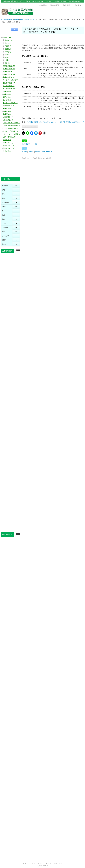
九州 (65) (8, 60)
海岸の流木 (66, 5)
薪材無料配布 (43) (9, 69)
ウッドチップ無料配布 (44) (12, 80)
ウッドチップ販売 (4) (10, 103)
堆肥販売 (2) (7, 97)
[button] (19, 250)
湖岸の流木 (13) (8, 148)
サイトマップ (41, 863)
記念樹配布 (26, 144)
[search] (5, 29)
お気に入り (77, 5)
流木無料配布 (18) (9, 66)
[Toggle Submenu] (16, 186)
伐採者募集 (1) (8, 117)
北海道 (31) (9, 40)
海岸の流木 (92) (8, 145)
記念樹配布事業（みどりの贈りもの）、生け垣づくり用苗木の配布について (55, 122)
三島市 (31, 152)
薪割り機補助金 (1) (9, 137)
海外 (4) (7, 63)
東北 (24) (8, 43)
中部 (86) (8, 49)
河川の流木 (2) (8, 151)
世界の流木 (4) (8, 143)
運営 (34, 863)
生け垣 (34, 144)
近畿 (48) (8, 52)
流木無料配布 (42, 5)
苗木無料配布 (47, 152)
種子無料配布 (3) (9, 86)
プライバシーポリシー (55, 863)
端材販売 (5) (7, 91)
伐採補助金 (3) (8, 120)
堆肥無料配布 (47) (9, 83)
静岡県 (38, 152)
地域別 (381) (7, 37)
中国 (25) (8, 55)
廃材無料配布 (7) (9, 77)
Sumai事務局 (47, 158)
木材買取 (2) (7, 109)
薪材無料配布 (55, 5)
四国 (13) (8, 57)
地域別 (24, 152)
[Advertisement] (73, 12)
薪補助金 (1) (7, 140)
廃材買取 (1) (7, 114)
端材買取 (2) (7, 111)
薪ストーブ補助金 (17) (11, 131)
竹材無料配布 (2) (9, 72)
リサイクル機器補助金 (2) (12, 128)
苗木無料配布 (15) (9, 89)
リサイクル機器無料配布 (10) (13, 123)
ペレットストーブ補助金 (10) (13, 134)
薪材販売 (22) (7, 94)
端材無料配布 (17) (9, 74)
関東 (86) (8, 46)
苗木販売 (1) (7, 100)
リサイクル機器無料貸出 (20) (13, 126)
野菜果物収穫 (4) (9, 106)
